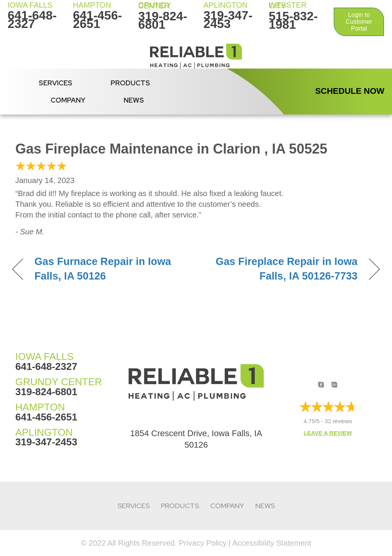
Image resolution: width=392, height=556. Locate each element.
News (134, 100)
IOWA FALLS (30, 5)
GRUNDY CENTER (59, 382)
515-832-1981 (293, 20)
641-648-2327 (32, 20)
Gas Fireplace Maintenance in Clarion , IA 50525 (171, 149)
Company (68, 100)
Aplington (225, 5)
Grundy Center (155, 5)
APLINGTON (44, 432)
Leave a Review (328, 433)
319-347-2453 (228, 20)
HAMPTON (92, 5)
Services (56, 83)
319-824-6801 (163, 20)
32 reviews (338, 421)
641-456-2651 (97, 20)
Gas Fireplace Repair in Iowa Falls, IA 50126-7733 (282, 269)
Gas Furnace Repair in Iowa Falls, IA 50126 (103, 269)
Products (130, 83)
